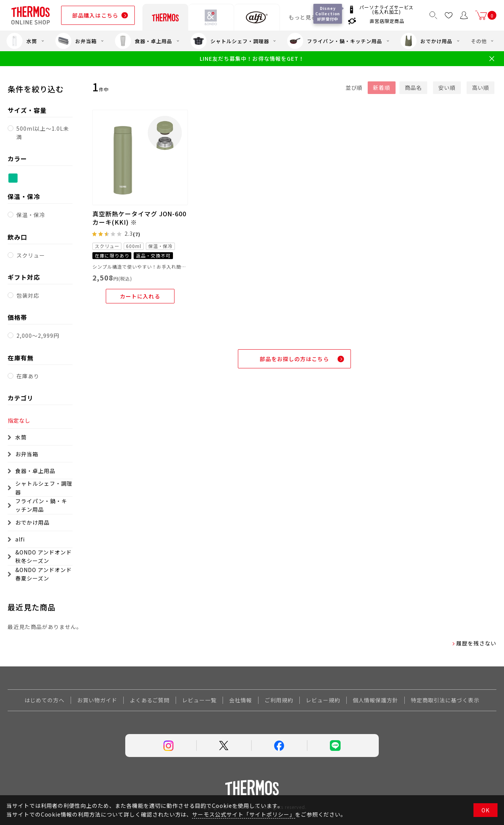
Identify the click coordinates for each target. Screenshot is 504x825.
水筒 (22, 41)
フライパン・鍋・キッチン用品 (334, 41)
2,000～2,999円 (38, 336)
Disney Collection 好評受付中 (328, 14)
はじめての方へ (44, 700)
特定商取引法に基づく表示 (445, 700)
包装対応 (28, 295)
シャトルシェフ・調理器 (230, 41)
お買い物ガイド (97, 700)
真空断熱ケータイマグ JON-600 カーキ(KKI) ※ (139, 218)
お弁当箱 (76, 41)
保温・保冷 (31, 215)
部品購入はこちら (95, 15)
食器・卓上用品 (144, 41)
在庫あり (28, 376)
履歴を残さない (476, 643)
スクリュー (31, 255)
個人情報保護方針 (376, 700)
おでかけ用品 (426, 41)
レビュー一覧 (199, 700)
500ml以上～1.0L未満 (43, 133)
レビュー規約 (323, 700)
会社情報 (241, 700)
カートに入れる (140, 296)
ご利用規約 (279, 700)
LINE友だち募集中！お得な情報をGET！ (252, 59)
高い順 (481, 88)
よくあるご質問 (150, 700)
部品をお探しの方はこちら (294, 359)
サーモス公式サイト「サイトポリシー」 (243, 814)
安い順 (447, 88)
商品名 (413, 88)
